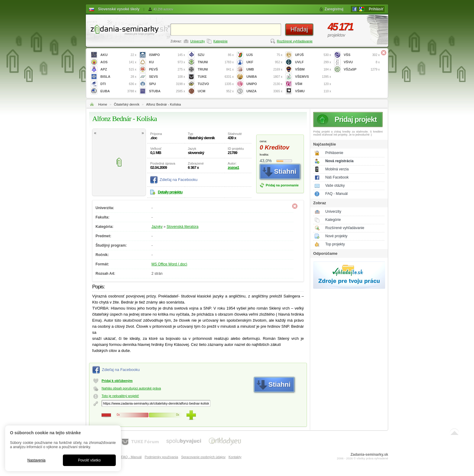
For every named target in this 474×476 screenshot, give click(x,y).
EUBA (118, 91)
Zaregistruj (334, 9)
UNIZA (264, 91)
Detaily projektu (170, 192)
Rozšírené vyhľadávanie (295, 41)
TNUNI (216, 62)
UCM (216, 91)
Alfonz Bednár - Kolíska (163, 104)
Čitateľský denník (127, 104)
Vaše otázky (335, 185)
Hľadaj (299, 29)
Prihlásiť (376, 9)
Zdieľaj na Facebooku (179, 180)
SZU (216, 55)
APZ (118, 69)
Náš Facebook (337, 177)
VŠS (362, 55)
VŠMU (313, 91)
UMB (264, 69)
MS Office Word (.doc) (169, 264)
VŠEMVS (313, 77)
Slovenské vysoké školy (119, 9)
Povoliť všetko (89, 460)
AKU (118, 55)
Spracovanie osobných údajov (203, 457)
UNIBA (264, 77)
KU (167, 62)
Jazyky (157, 227)
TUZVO (216, 84)
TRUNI (216, 69)
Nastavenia (36, 460)
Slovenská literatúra (182, 227)
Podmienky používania (161, 457)
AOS (118, 62)
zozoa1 (233, 167)
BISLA (118, 77)
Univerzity (197, 41)
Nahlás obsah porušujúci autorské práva (131, 388)
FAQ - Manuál (336, 194)
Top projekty (335, 244)
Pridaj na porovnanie (282, 185)
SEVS (167, 77)
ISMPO (167, 55)
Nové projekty (336, 236)
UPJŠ (313, 55)
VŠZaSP (362, 69)
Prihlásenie (334, 153)
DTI (118, 84)
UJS (264, 55)
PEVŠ (167, 69)
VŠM (313, 84)
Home (103, 104)
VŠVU (362, 62)
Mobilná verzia (337, 169)
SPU (167, 84)
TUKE (216, 77)
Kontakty (235, 457)
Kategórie (221, 41)
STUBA (167, 91)
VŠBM (313, 69)
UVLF (313, 62)
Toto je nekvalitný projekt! (120, 396)
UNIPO (264, 84)
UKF (264, 62)
